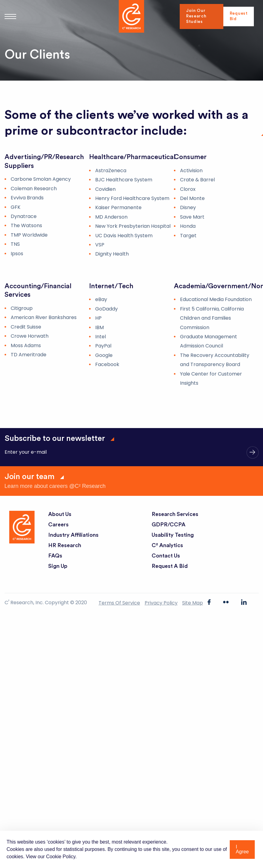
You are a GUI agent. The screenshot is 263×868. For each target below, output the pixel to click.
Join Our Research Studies (197, 16)
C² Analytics (168, 545)
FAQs (55, 556)
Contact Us (166, 556)
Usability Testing (173, 535)
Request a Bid (170, 566)
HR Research (65, 545)
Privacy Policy (161, 603)
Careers (58, 525)
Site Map (193, 603)
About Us (60, 514)
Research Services (175, 514)
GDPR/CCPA (169, 525)
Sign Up (58, 566)
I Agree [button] (242, 849)
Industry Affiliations (74, 535)
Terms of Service (119, 603)
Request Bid (238, 16)
